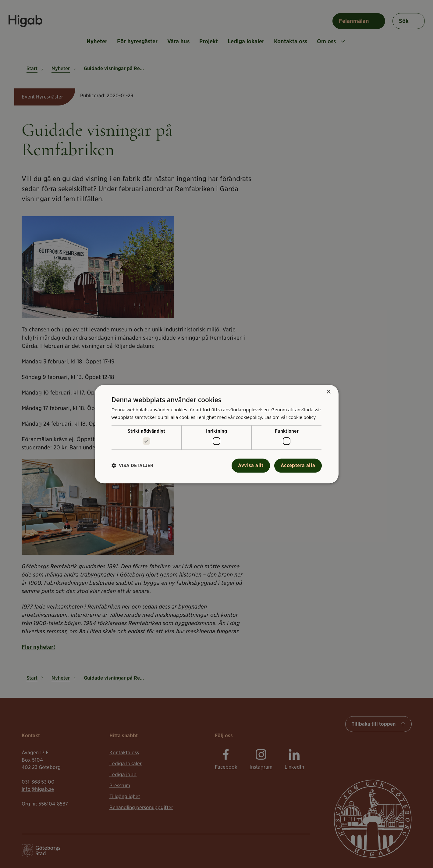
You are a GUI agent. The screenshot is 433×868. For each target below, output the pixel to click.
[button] (132, 466)
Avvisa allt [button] (251, 465)
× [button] (329, 392)
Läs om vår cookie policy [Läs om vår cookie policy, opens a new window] (290, 417)
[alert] (217, 434)
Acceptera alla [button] (298, 465)
